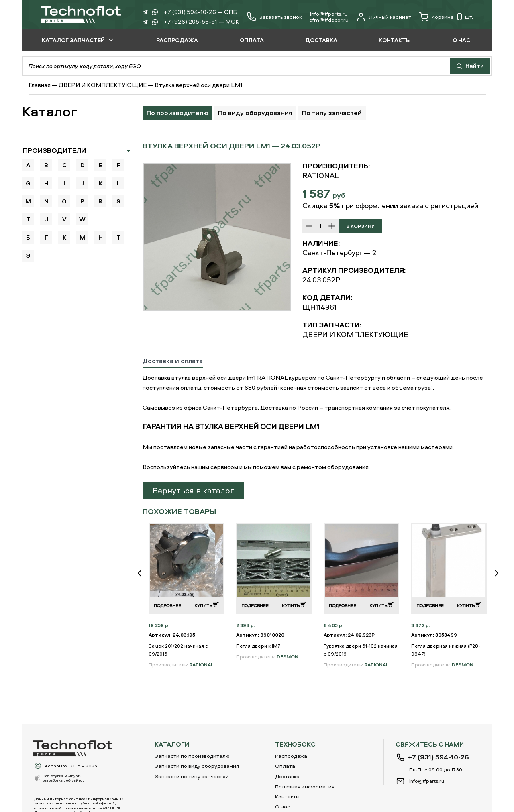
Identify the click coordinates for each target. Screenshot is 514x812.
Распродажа (291, 756)
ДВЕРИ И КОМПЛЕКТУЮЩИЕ (103, 85)
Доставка (287, 776)
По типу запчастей (332, 113)
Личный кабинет (384, 17)
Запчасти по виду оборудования (197, 766)
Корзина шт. (446, 17)
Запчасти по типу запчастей (192, 776)
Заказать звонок (280, 17)
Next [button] (500, 579)
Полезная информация (305, 786)
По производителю (177, 113)
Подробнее (167, 605)
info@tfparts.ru (329, 14)
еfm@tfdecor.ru (329, 20)
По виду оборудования (255, 113)
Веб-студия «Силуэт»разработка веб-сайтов (64, 778)
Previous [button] (143, 579)
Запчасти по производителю (192, 756)
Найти (470, 66)
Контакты (287, 796)
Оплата (285, 766)
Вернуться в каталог (193, 490)
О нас (282, 806)
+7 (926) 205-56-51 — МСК (202, 21)
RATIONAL (321, 176)
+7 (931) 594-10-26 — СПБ (201, 12)
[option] (217, 237)
